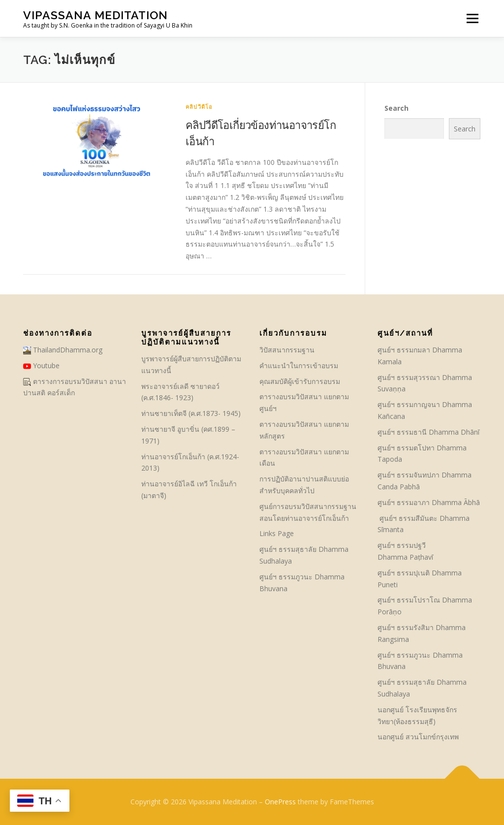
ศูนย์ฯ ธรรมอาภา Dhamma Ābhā (429, 502)
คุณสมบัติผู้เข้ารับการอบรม (300, 381)
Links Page (277, 533)
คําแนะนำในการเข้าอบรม (299, 365)
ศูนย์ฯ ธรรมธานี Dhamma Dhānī (428, 432)
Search (396, 108)
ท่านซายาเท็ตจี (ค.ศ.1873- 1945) (191, 413)
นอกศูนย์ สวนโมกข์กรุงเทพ (418, 737)
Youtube (41, 365)
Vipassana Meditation (95, 15)
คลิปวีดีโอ (199, 107)
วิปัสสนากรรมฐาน (287, 350)
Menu (472, 18)
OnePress (280, 802)
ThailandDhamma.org (63, 350)
